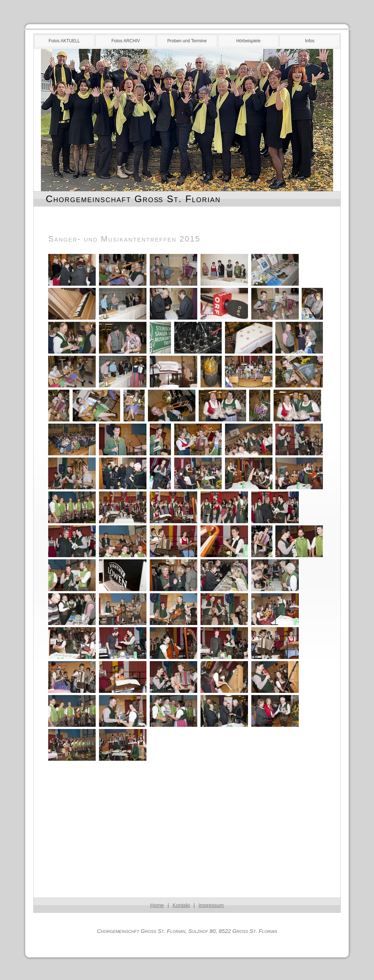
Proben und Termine (187, 41)
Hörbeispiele (249, 41)
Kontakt (181, 905)
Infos (310, 41)
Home (157, 905)
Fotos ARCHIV (126, 41)
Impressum (211, 905)
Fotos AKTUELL (64, 41)
